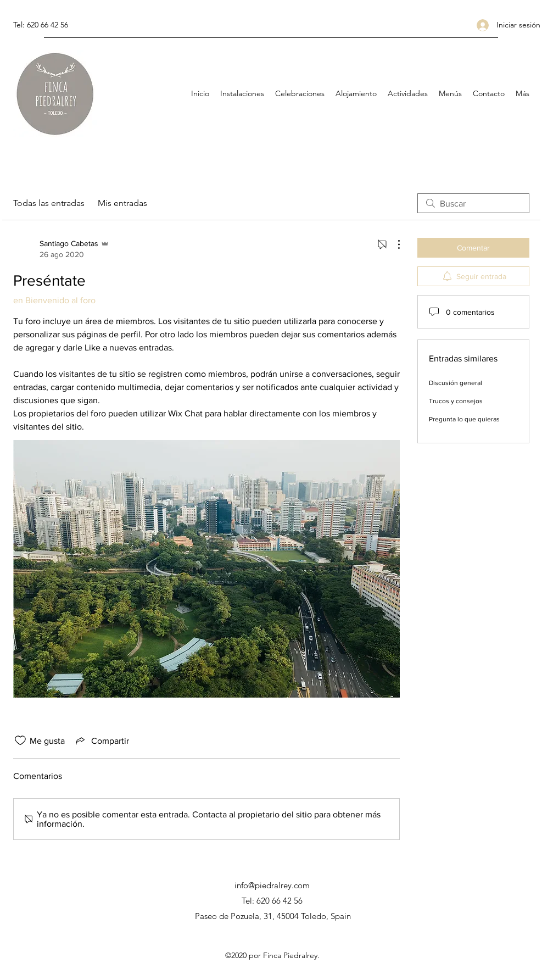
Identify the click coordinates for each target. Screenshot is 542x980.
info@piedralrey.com (272, 885)
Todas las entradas (49, 203)
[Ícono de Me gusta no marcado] (20, 740)
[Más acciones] (393, 244)
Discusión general (456, 383)
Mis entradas (122, 203)
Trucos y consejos (456, 401)
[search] (473, 203)
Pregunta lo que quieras (464, 419)
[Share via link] (101, 740)
